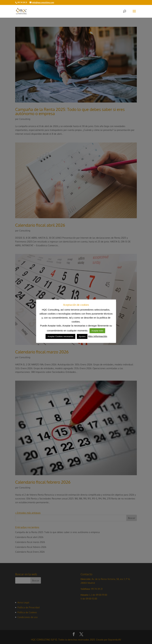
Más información (98, 336)
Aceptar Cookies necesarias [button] (60, 336)
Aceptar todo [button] (97, 331)
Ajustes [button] (82, 336)
